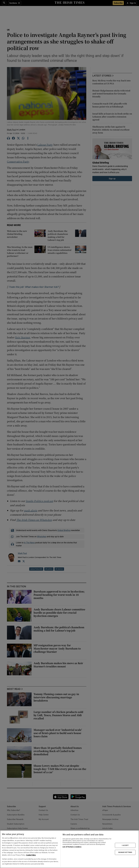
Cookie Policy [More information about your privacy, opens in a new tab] (31, 855)
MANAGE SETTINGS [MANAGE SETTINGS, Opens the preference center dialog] (125, 852)
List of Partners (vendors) (72, 847)
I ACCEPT (125, 845)
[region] (69, 849)
